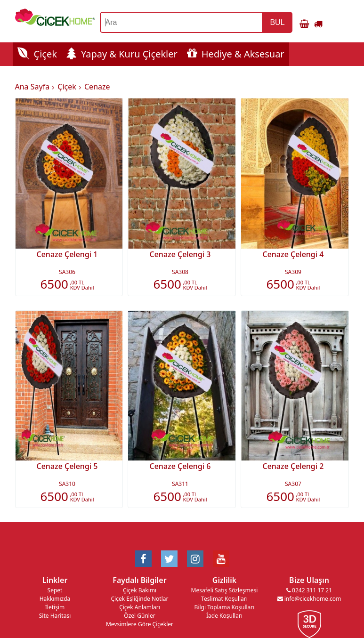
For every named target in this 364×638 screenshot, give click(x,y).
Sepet (55, 590)
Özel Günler (139, 616)
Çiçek (37, 54)
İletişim (55, 607)
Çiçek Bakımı (140, 590)
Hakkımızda (55, 599)
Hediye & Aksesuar (236, 54)
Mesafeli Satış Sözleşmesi (225, 590)
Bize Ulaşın (309, 580)
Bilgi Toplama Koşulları (225, 607)
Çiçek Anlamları (140, 607)
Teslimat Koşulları (224, 599)
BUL (277, 22)
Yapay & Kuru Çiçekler (122, 54)
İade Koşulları (224, 616)
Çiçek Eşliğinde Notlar (139, 599)
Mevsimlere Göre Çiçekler (140, 624)
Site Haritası (55, 616)
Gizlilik (224, 580)
